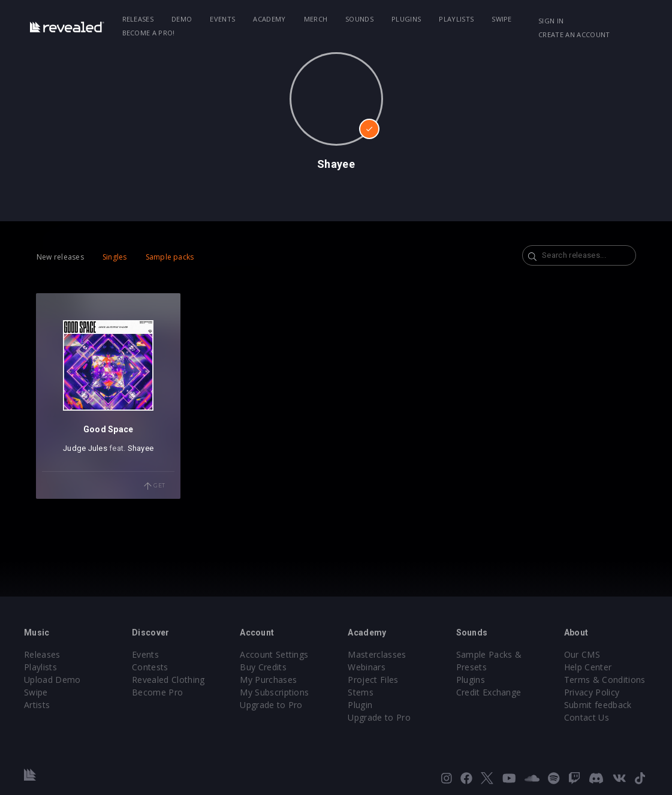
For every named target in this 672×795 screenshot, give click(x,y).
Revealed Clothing (168, 680)
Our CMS (582, 654)
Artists (37, 705)
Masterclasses (377, 654)
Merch (316, 19)
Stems (361, 692)
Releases (138, 19)
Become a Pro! (149, 33)
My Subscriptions (274, 692)
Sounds (359, 19)
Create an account (574, 34)
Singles (115, 257)
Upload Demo (52, 680)
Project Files (373, 680)
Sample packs (170, 257)
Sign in (551, 21)
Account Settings (274, 654)
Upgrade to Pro (271, 705)
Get (155, 486)
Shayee (141, 448)
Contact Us (587, 717)
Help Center (588, 667)
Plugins (406, 19)
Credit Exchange (489, 692)
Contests (150, 667)
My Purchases (268, 680)
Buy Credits (263, 667)
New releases (60, 257)
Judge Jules (85, 448)
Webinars (367, 667)
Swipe (502, 19)
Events (222, 19)
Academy (269, 19)
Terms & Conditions (605, 680)
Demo (182, 19)
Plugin (360, 705)
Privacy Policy (592, 692)
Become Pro (157, 692)
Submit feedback (598, 705)
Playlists (456, 19)
